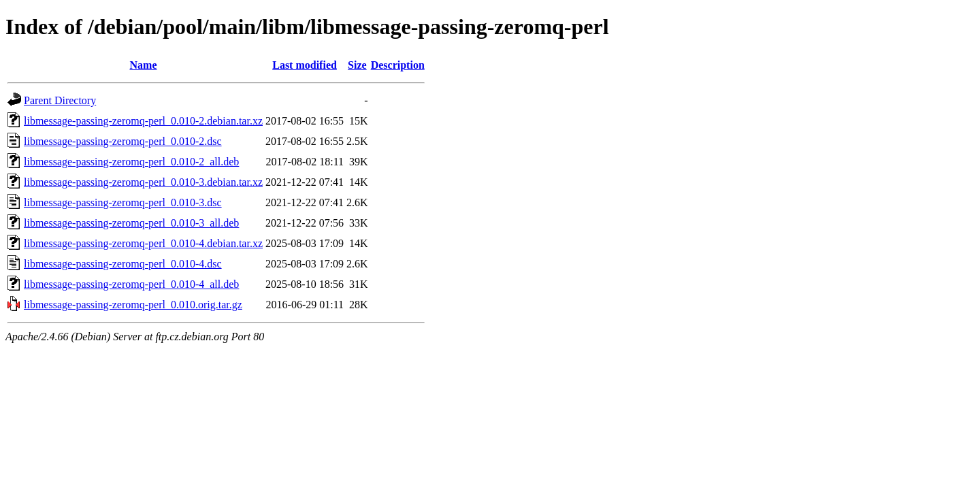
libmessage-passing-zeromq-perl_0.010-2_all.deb (131, 162)
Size (357, 65)
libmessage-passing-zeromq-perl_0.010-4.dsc (123, 264)
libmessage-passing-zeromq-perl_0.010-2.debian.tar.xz (143, 121)
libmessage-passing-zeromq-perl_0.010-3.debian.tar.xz (143, 182)
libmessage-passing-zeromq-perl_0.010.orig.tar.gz (133, 305)
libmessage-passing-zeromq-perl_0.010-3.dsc (123, 202)
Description (398, 65)
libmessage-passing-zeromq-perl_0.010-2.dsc (123, 141)
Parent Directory (60, 100)
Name (144, 65)
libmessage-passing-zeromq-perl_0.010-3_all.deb (131, 223)
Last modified (305, 65)
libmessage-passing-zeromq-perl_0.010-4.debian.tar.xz (143, 243)
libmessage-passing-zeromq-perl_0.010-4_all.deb (131, 284)
